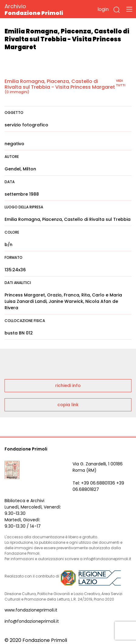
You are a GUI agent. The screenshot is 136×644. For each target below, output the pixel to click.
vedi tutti (121, 83)
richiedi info (68, 385)
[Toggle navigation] (129, 9)
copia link (68, 405)
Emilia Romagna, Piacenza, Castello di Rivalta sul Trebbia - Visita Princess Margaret (60, 84)
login (103, 9)
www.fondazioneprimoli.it (31, 610)
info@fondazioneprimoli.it (32, 621)
